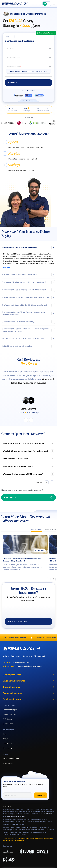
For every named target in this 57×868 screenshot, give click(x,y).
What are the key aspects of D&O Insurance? (23, 474)
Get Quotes (28, 83)
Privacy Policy (9, 767)
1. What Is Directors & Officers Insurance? (28, 247)
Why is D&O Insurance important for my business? (25, 451)
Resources (8, 751)
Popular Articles (50, 529)
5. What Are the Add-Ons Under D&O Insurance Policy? (28, 297)
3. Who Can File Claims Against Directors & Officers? (28, 282)
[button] (47, 4)
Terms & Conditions (12, 762)
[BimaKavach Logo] (28, 652)
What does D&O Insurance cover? (18, 466)
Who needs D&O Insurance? (15, 459)
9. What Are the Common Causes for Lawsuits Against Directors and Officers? (28, 330)
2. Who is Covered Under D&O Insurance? (28, 275)
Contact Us (8, 747)
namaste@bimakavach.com (30, 669)
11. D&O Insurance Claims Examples (28, 346)
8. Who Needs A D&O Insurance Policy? (28, 322)
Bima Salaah (9, 727)
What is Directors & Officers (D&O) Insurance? (23, 443)
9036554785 (48, 817)
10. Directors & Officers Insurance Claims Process (28, 338)
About (6, 742)
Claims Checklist (11, 718)
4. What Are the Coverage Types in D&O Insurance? (28, 290)
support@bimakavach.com (16, 819)
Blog (6, 737)
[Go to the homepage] (15, 4)
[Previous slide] (49, 579)
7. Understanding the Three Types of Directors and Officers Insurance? (28, 313)
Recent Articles (36, 529)
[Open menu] (54, 4)
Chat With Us (28, 497)
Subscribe (41, 798)
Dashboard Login (11, 713)
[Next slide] (54, 579)
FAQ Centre (8, 722)
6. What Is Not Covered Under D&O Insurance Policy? (28, 305)
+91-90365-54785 (21, 666)
